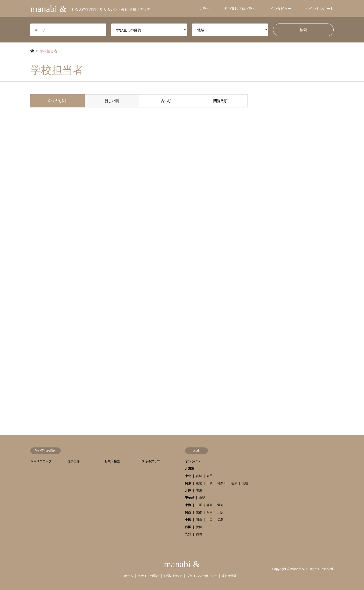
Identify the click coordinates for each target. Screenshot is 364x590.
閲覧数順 (220, 101)
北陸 (188, 491)
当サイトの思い (148, 576)
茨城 (245, 483)
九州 (188, 534)
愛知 (220, 505)
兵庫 (210, 512)
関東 (188, 483)
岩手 (210, 476)
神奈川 (222, 483)
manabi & (182, 564)
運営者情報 (229, 576)
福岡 (199, 534)
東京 (199, 483)
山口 (210, 520)
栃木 (234, 483)
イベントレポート (320, 8)
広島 (220, 520)
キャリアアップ (41, 461)
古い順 (166, 101)
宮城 (199, 476)
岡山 (199, 520)
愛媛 (199, 527)
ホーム (129, 576)
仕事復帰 (74, 461)
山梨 (202, 498)
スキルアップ (151, 461)
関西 (188, 512)
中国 (188, 520)
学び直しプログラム (240, 8)
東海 (188, 505)
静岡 (210, 505)
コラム (204, 8)
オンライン (193, 461)
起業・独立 (112, 461)
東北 (188, 476)
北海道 (190, 469)
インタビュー (281, 8)
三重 (199, 505)
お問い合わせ (173, 576)
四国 (188, 527)
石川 (199, 491)
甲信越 (190, 498)
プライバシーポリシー (202, 576)
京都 (199, 512)
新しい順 (112, 101)
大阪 (220, 512)
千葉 (210, 483)
